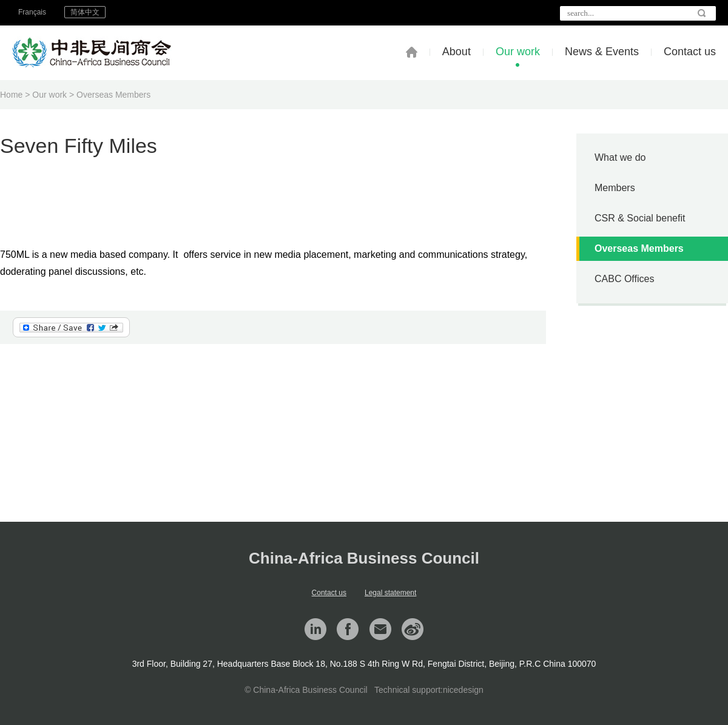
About (457, 52)
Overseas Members (113, 95)
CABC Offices (624, 279)
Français (32, 12)
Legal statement (390, 593)
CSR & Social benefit (640, 218)
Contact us (690, 52)
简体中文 (85, 12)
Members (615, 188)
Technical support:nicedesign (429, 690)
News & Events (602, 52)
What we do (620, 157)
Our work (518, 52)
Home (11, 95)
